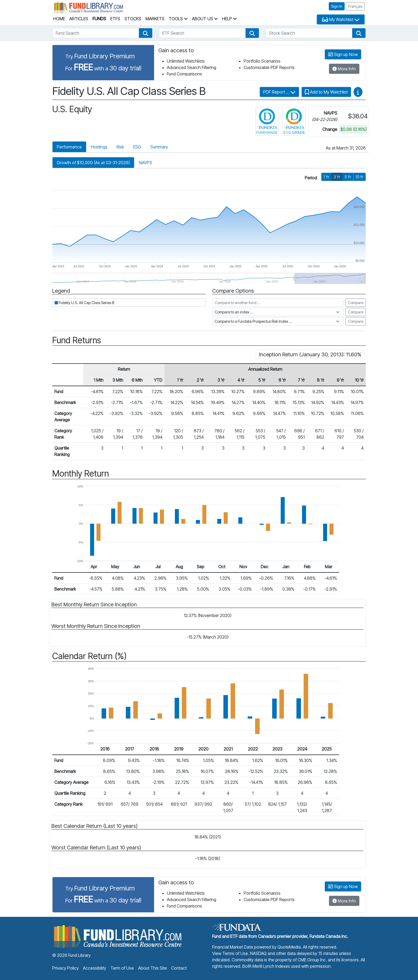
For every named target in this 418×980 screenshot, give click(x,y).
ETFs (115, 19)
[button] (146, 33)
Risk (120, 147)
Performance (69, 147)
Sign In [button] (337, 6)
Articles (79, 19)
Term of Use (122, 968)
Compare (356, 303)
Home (59, 19)
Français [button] (355, 6)
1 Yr (326, 177)
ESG (137, 147)
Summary (159, 147)
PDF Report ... (279, 92)
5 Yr (348, 177)
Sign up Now (343, 54)
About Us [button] (205, 19)
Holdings (99, 147)
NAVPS (146, 163)
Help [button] (229, 19)
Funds (99, 19)
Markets (155, 19)
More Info (344, 69)
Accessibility (95, 968)
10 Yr (359, 177)
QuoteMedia (289, 947)
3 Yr (337, 177)
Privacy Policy (65, 968)
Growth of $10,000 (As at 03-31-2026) (93, 163)
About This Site (152, 968)
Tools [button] (178, 19)
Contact (179, 968)
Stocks (133, 19)
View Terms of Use (230, 953)
